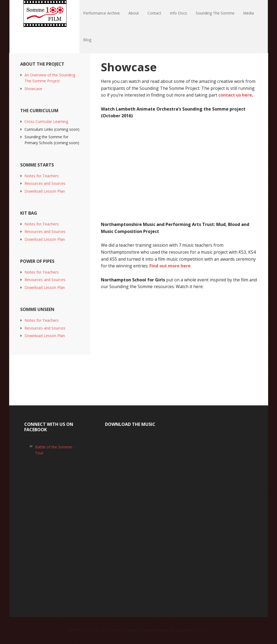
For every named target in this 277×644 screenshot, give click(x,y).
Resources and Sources (45, 183)
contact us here (235, 95)
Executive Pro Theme (118, 630)
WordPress (186, 630)
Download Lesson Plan (45, 191)
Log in (203, 630)
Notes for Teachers (42, 176)
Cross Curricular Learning (46, 121)
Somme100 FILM (44, 13)
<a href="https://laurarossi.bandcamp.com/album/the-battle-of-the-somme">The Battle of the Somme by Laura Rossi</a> (139, 516)
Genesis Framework (158, 630)
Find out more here (170, 266)
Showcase (33, 89)
